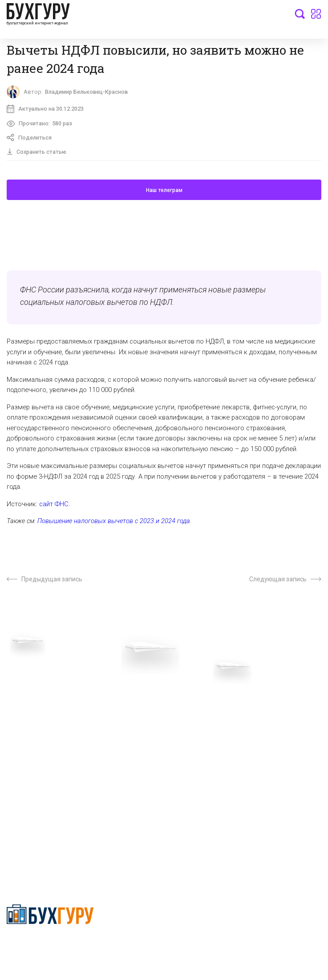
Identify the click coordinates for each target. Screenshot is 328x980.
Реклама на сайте (33, 756)
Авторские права (32, 770)
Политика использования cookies (213, 743)
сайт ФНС (54, 506)
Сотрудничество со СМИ (200, 715)
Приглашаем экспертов (41, 715)
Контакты (21, 743)
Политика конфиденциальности (50, 946)
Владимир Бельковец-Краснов (90, 92)
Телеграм (21, 729)
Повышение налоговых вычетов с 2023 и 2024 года (114, 523)
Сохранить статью (38, 154)
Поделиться (30, 140)
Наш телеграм (164, 192)
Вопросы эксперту (33, 701)
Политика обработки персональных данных (228, 729)
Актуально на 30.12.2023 (46, 110)
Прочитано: (40, 125)
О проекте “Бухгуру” (193, 701)
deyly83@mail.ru (38, 848)
